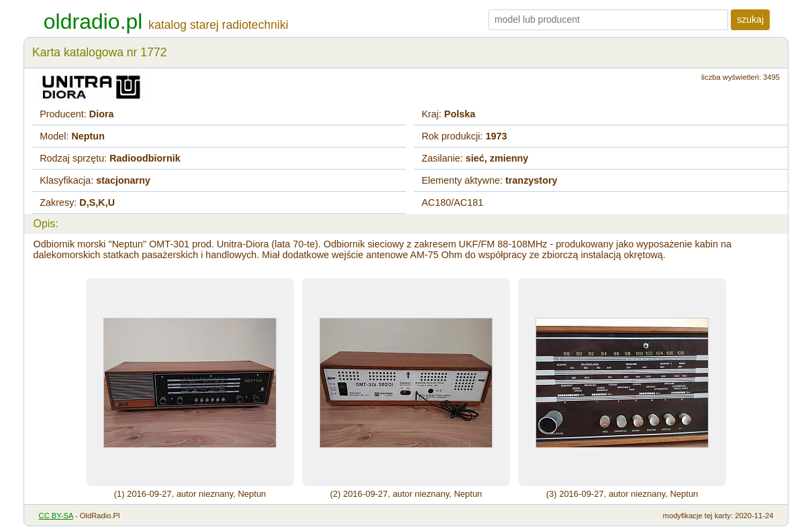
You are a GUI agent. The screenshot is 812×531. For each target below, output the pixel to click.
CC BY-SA (56, 516)
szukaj (750, 19)
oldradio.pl (93, 21)
